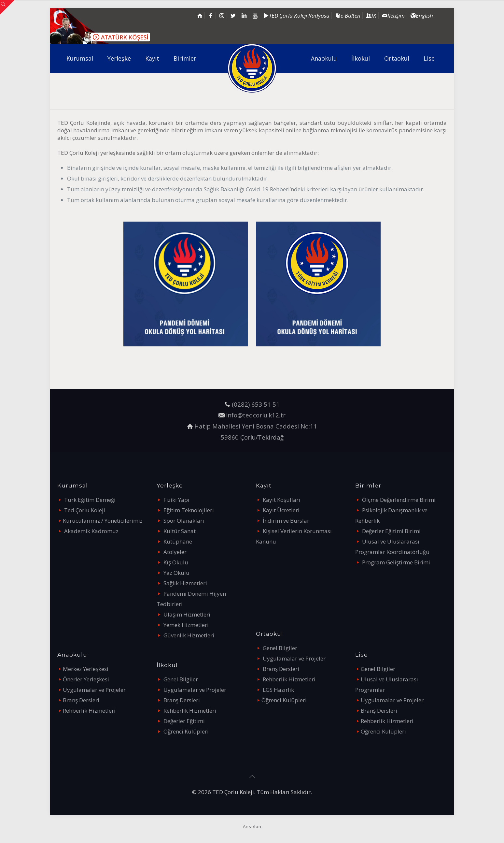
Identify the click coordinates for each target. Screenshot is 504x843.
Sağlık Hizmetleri (185, 583)
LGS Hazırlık (278, 690)
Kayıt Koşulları (281, 500)
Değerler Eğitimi (184, 721)
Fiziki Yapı (176, 500)
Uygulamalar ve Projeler (94, 690)
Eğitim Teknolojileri (189, 510)
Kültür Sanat (180, 531)
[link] (186, 284)
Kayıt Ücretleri (281, 510)
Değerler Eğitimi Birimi (391, 531)
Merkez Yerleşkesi (86, 669)
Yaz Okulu (176, 573)
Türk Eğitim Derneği (90, 500)
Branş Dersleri (81, 700)
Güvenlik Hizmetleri (189, 635)
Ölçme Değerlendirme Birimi (399, 500)
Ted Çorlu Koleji (85, 510)
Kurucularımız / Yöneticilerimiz (103, 521)
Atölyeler (175, 552)
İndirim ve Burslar (286, 521)
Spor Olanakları (184, 521)
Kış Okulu (176, 562)
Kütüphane (178, 541)
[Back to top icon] (252, 777)
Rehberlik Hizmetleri (89, 711)
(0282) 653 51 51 (256, 404)
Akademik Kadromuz (91, 531)
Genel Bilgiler (181, 679)
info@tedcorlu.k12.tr (256, 415)
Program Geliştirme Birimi (396, 562)
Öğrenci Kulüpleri (186, 731)
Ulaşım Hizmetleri (187, 614)
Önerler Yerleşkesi (86, 679)
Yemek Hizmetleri (186, 625)
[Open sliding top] (7, 7)
